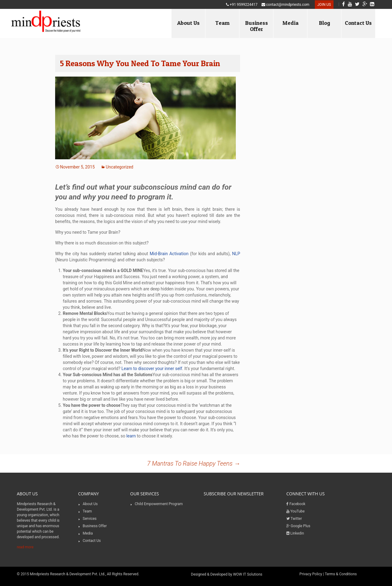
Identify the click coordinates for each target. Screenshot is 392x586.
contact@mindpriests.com (285, 5)
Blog (324, 23)
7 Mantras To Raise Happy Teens (194, 463)
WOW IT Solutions (248, 574)
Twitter (294, 519)
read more (25, 547)
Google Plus (298, 526)
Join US (324, 5)
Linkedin (295, 533)
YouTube (296, 511)
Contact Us (358, 23)
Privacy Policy (311, 574)
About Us (188, 23)
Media (290, 23)
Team (222, 23)
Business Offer (256, 26)
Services (90, 519)
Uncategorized (119, 167)
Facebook (296, 504)
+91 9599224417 (242, 5)
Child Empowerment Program (159, 504)
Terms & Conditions (341, 574)
